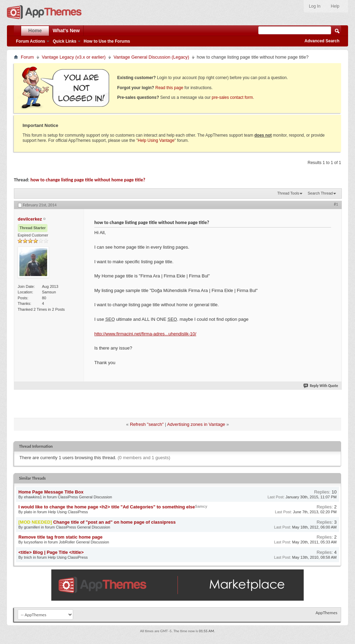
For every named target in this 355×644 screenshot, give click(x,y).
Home (35, 31)
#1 (336, 204)
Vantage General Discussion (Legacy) (151, 57)
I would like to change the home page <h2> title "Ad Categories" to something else (107, 507)
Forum (27, 57)
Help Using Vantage (156, 140)
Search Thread (320, 193)
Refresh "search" (147, 424)
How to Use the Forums (107, 41)
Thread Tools (288, 193)
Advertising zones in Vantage (196, 424)
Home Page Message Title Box (51, 492)
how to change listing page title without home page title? (88, 180)
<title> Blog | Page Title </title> (51, 552)
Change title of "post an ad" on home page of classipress (114, 522)
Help (335, 6)
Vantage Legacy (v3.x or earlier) (74, 57)
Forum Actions (31, 41)
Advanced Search (322, 41)
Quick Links (64, 41)
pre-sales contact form (232, 97)
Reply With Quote (321, 386)
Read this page (169, 88)
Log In (315, 6)
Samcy (201, 506)
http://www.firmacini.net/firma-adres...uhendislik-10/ (145, 334)
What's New (66, 31)
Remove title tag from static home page (60, 537)
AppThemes (326, 613)
